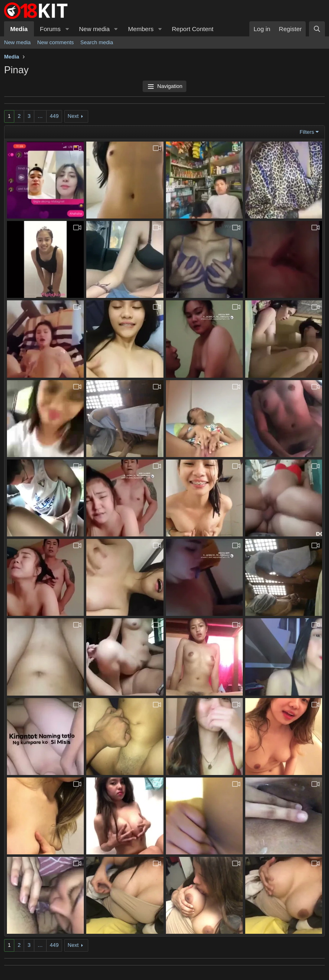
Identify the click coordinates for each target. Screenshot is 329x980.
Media (19, 29)
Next (73, 116)
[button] (67, 29)
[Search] (317, 29)
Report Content (193, 29)
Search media (97, 42)
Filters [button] (307, 132)
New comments (56, 42)
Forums (50, 29)
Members (141, 29)
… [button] (40, 116)
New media (94, 29)
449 (54, 116)
